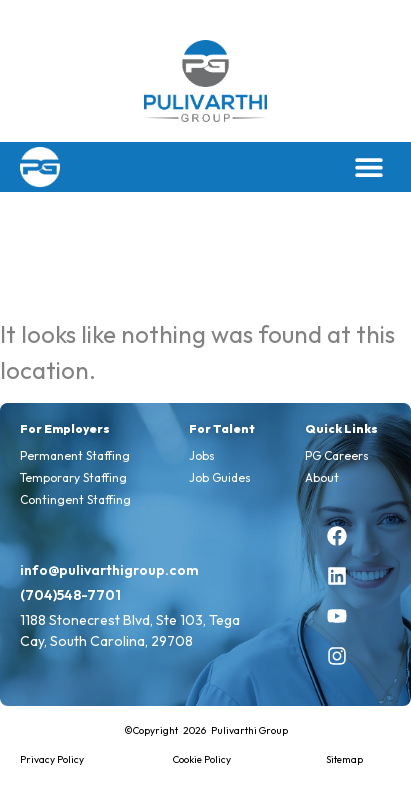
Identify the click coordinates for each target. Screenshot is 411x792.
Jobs (202, 455)
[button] (368, 166)
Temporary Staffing (73, 477)
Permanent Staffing (75, 455)
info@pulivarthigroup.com (109, 570)
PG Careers (337, 455)
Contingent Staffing (75, 499)
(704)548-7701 (70, 595)
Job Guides (220, 477)
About (322, 477)
